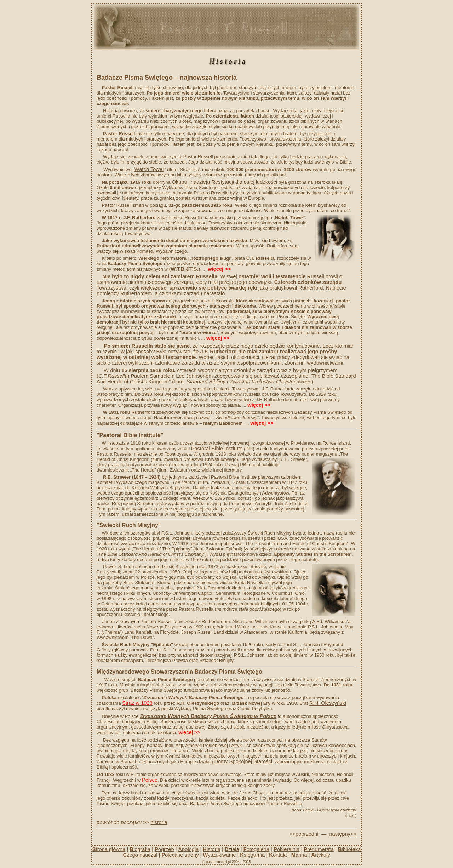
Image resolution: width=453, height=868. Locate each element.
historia (159, 822)
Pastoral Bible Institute (217, 449)
